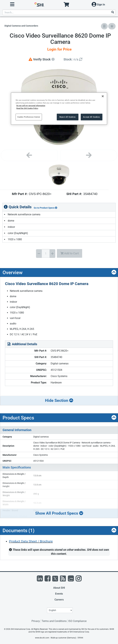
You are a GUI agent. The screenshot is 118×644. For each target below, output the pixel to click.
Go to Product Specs (45, 208)
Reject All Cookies (68, 117)
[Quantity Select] (46, 253)
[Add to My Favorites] (112, 26)
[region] (59, 109)
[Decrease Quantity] (39, 254)
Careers (59, 600)
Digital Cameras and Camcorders (21, 26)
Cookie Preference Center (29, 117)
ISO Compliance (77, 621)
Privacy (36, 621)
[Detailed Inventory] (73, 59)
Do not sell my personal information (31, 106)
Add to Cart (70, 253)
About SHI (59, 588)
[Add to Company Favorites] (104, 26)
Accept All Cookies (91, 117)
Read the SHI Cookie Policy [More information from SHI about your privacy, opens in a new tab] (27, 108)
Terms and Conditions (54, 621)
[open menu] (12, 4)
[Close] (103, 96)
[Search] (113, 12)
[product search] (59, 12)
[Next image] (89, 155)
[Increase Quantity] (52, 254)
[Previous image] (29, 155)
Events (59, 594)
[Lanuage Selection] (60, 610)
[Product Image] (59, 175)
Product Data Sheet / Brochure (31, 541)
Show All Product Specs (59, 513)
